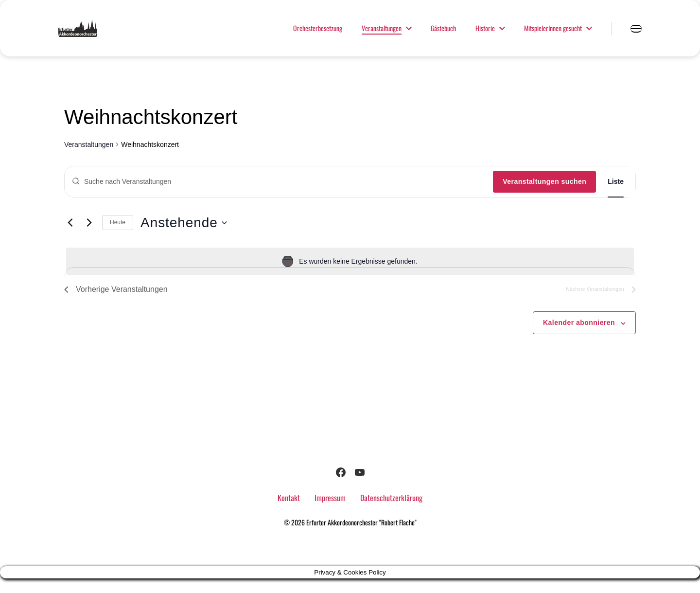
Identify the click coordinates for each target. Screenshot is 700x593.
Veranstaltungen (382, 36)
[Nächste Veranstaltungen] (89, 237)
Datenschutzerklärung (391, 512)
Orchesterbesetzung (318, 36)
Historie (485, 36)
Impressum (330, 512)
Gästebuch (443, 36)
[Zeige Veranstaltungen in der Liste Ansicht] (616, 196)
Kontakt (289, 512)
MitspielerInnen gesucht (553, 36)
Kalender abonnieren (579, 337)
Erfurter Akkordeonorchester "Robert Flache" (361, 537)
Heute (118, 237)
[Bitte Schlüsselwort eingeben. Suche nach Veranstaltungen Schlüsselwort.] (279, 196)
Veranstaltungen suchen (544, 196)
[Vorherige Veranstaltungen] (70, 237)
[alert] (350, 276)
